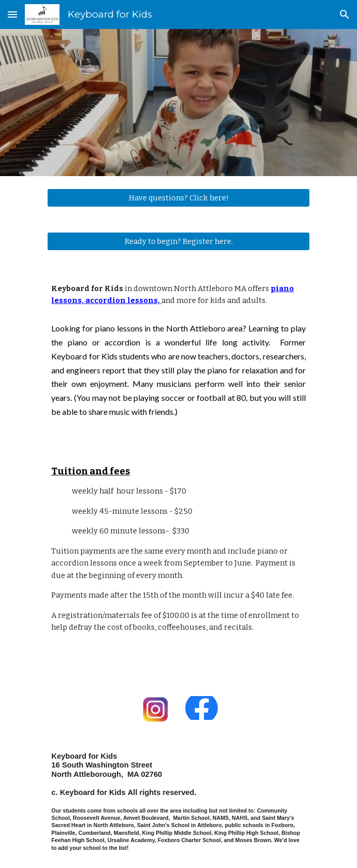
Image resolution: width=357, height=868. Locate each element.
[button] (12, 14)
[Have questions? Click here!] (178, 198)
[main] (178, 295)
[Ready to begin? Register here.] (178, 241)
